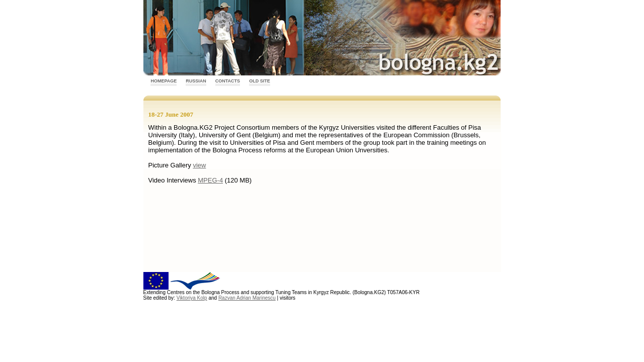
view (199, 165)
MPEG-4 (210, 180)
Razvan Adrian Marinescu (247, 298)
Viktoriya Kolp (192, 298)
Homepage (164, 81)
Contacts (228, 81)
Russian (196, 81)
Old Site (260, 81)
